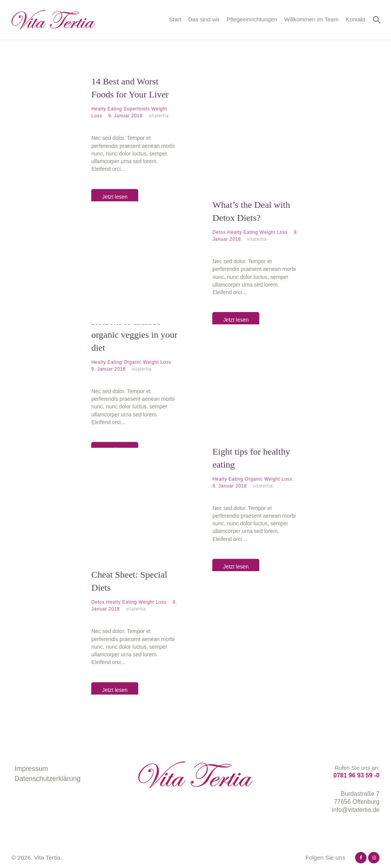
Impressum (31, 768)
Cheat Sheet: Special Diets (129, 580)
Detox (219, 232)
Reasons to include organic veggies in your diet (134, 334)
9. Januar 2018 (126, 116)
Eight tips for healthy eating (251, 457)
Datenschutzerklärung (48, 778)
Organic (133, 362)
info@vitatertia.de (356, 809)
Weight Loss (274, 232)
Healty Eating (107, 109)
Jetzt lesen (115, 196)
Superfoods (137, 109)
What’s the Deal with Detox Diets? (251, 211)
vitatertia (158, 116)
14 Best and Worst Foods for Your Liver (130, 88)
